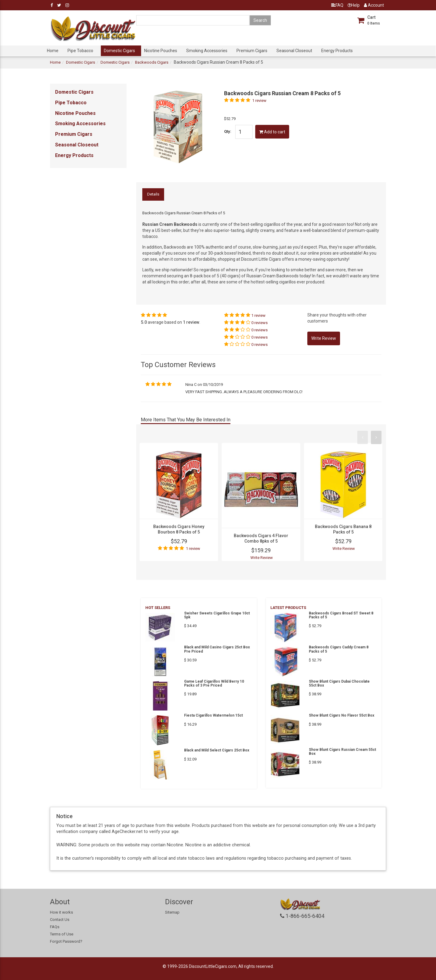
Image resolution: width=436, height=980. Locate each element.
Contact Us (60, 920)
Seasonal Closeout (294, 51)
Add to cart (272, 132)
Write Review (262, 558)
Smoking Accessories (207, 51)
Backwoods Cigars (152, 62)
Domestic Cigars (119, 51)
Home (53, 51)
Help (354, 5)
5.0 (144, 322)
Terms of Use (62, 934)
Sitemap (172, 912)
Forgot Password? (66, 941)
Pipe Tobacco (80, 51)
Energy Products (337, 51)
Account (374, 5)
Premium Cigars (252, 51)
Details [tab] (153, 194)
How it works (61, 912)
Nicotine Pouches (161, 51)
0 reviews (259, 323)
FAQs (55, 927)
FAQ (337, 5)
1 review (259, 100)
